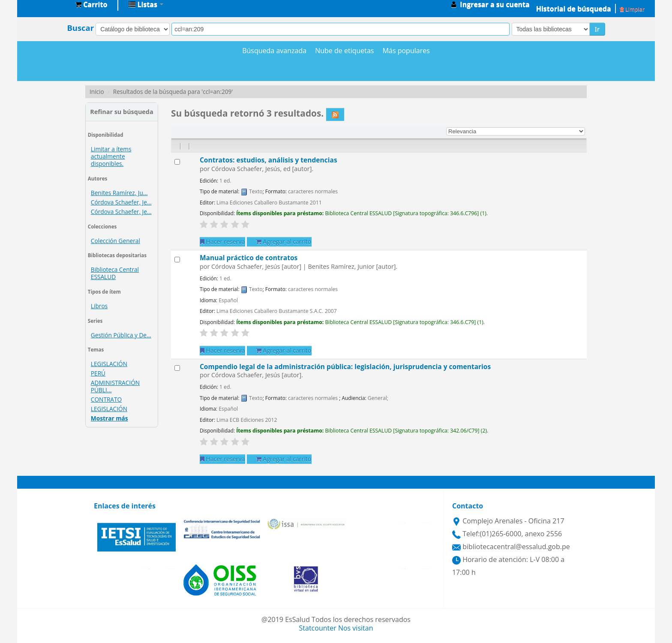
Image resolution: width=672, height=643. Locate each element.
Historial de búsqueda (574, 9)
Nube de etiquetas (344, 51)
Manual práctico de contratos (249, 258)
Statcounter (318, 628)
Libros (99, 306)
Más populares (406, 51)
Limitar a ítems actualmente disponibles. (111, 156)
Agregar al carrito (283, 242)
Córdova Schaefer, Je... (121, 202)
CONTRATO (106, 399)
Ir (597, 29)
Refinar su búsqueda (121, 112)
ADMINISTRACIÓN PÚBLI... (115, 386)
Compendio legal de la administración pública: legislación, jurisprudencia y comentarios (345, 367)
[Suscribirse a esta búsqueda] (335, 114)
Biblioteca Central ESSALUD (115, 273)
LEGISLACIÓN (109, 364)
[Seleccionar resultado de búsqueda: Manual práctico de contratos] (177, 260)
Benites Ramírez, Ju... (119, 193)
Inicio (97, 92)
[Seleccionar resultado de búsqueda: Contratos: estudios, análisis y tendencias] (177, 162)
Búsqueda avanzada (274, 51)
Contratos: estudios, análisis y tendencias (268, 160)
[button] (91, 4)
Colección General (115, 241)
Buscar (80, 28)
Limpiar (632, 9)
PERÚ (98, 373)
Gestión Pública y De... (121, 335)
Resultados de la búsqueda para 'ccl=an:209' (173, 92)
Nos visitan (356, 628)
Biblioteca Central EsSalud (47, 4)
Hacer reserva (222, 242)
